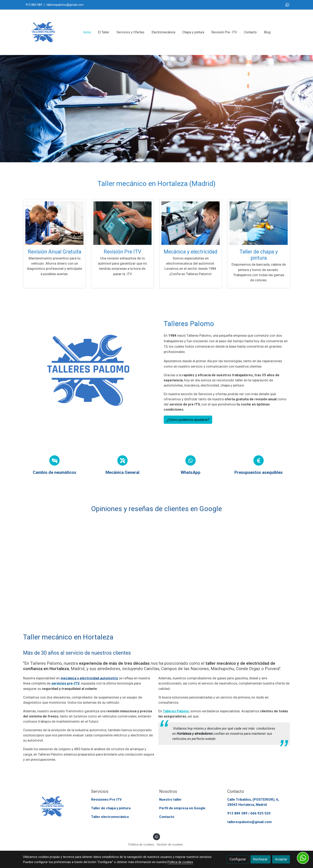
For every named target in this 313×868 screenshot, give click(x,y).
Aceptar (281, 859)
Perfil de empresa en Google (182, 808)
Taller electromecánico (110, 817)
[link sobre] (54, 807)
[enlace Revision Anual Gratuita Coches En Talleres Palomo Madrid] (54, 223)
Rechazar (260, 859)
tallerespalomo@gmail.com (65, 5)
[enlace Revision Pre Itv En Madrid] (122, 223)
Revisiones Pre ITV (106, 800)
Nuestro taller (170, 800)
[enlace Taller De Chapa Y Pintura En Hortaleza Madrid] (259, 223)
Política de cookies (141, 845)
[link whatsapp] (287, 5)
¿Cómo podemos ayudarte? (188, 420)
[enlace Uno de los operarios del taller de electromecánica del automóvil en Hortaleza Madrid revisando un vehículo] (191, 223)
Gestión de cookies (170, 845)
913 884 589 (34, 5)
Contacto (167, 817)
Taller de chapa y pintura (111, 808)
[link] (43, 32)
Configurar (238, 859)
